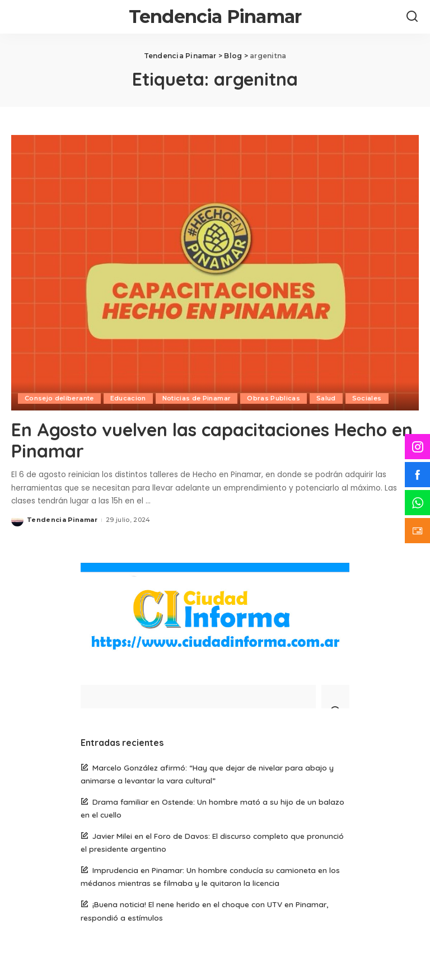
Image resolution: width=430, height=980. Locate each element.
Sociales (367, 398)
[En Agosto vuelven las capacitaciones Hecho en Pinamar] (215, 273)
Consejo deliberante (59, 398)
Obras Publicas (274, 398)
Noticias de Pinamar (197, 398)
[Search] (412, 17)
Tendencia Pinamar (215, 17)
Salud (326, 398)
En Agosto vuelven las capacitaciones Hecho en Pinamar (212, 440)
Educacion (128, 398)
